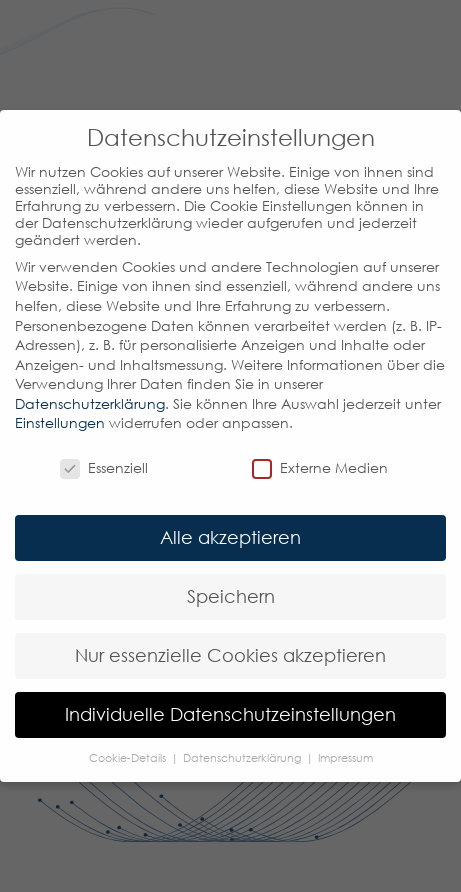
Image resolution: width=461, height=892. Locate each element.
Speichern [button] (231, 596)
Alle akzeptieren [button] (230, 537)
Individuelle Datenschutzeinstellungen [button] (230, 714)
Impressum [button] (345, 758)
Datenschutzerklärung (90, 403)
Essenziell (104, 467)
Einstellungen (60, 422)
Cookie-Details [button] (129, 758)
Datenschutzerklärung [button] (243, 758)
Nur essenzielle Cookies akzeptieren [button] (230, 655)
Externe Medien (320, 467)
